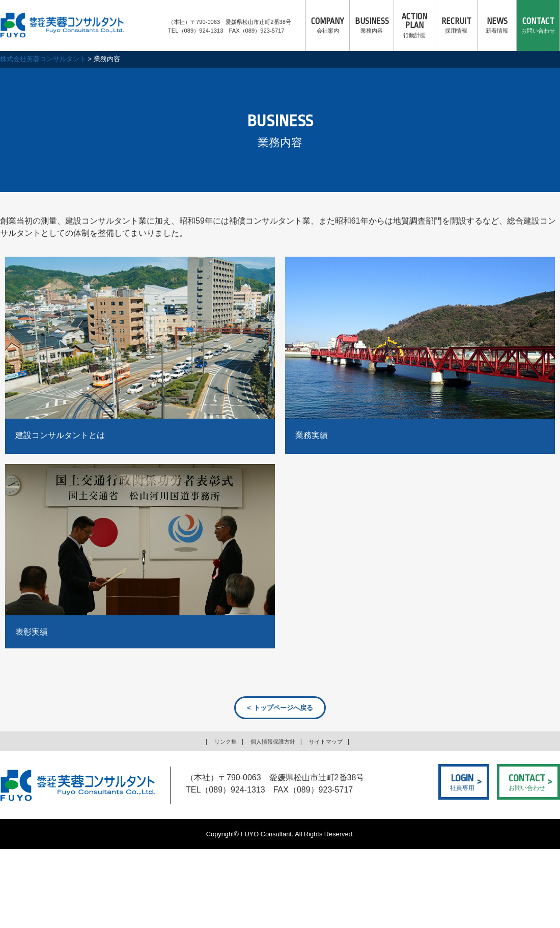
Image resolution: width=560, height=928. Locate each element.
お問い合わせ (538, 25)
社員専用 (462, 784)
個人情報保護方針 (272, 743)
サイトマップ (332, 743)
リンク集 (218, 743)
